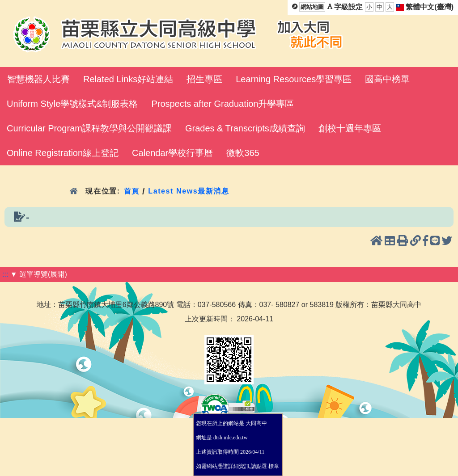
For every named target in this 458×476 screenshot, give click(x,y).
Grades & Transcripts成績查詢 (245, 128)
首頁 (132, 191)
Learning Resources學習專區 (294, 79)
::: (5, 274)
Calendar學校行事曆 (172, 153)
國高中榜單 (387, 79)
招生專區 (204, 79)
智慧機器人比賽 (38, 79)
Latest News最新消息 (189, 191)
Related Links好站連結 (128, 79)
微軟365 (243, 153)
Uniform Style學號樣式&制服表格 (72, 104)
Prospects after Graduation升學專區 (223, 104)
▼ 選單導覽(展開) (39, 274)
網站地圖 (312, 7)
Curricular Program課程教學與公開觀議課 (89, 128)
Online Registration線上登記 (63, 153)
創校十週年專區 (350, 128)
